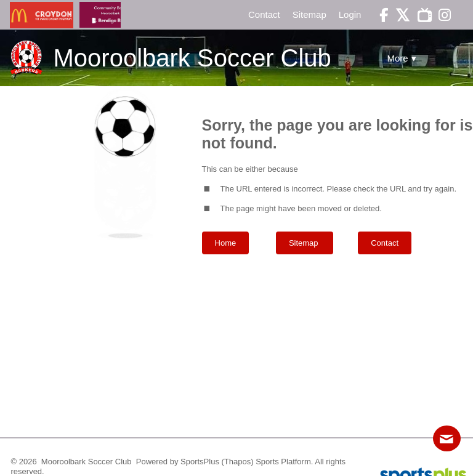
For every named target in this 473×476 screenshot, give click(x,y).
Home (226, 243)
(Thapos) (238, 462)
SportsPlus (200, 462)
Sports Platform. (284, 462)
